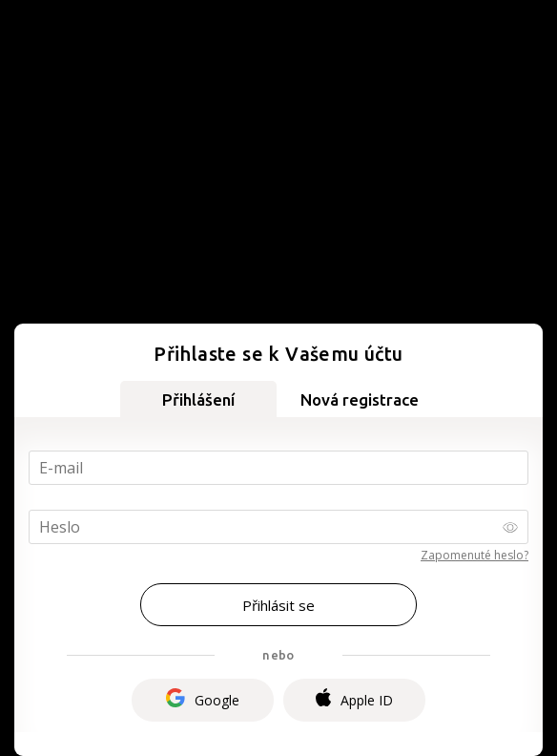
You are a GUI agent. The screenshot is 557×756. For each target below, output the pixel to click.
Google (203, 700)
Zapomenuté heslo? (474, 555)
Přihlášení (198, 399)
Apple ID (354, 700)
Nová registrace (360, 399)
